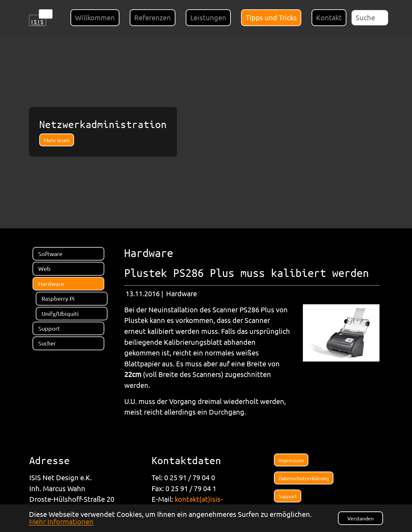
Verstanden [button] (360, 518)
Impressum (291, 460)
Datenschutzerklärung (304, 478)
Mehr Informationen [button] (61, 521)
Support (288, 496)
